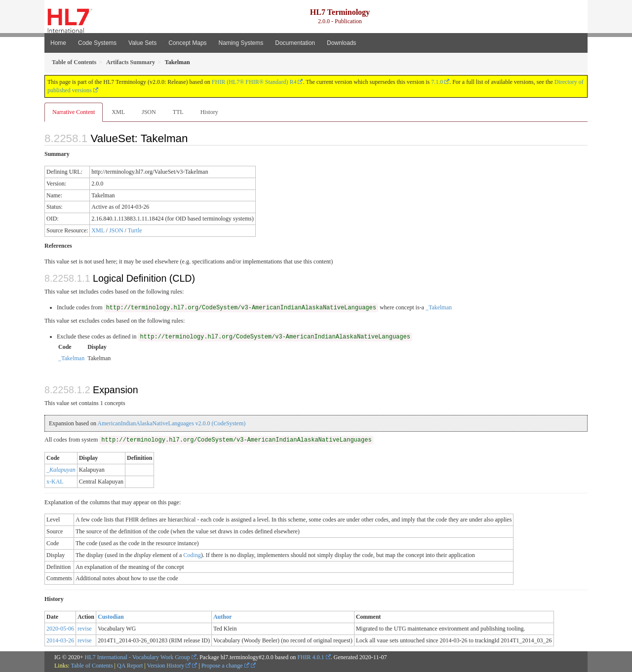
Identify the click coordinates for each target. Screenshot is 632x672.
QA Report (130, 666)
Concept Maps (187, 43)
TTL (178, 112)
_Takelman (439, 307)
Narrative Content (74, 112)
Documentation (295, 43)
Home (58, 43)
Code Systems (97, 43)
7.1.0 (437, 82)
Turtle (135, 230)
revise (85, 629)
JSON (149, 112)
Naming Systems (241, 43)
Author (222, 617)
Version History (169, 666)
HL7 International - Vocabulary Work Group (138, 657)
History (209, 112)
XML (118, 112)
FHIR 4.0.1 (311, 657)
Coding (192, 555)
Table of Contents (92, 666)
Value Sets (142, 43)
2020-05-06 (60, 629)
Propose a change (225, 666)
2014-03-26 (60, 640)
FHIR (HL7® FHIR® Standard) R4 (254, 82)
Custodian (111, 617)
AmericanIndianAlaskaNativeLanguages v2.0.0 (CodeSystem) (171, 423)
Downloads (341, 43)
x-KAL (55, 482)
